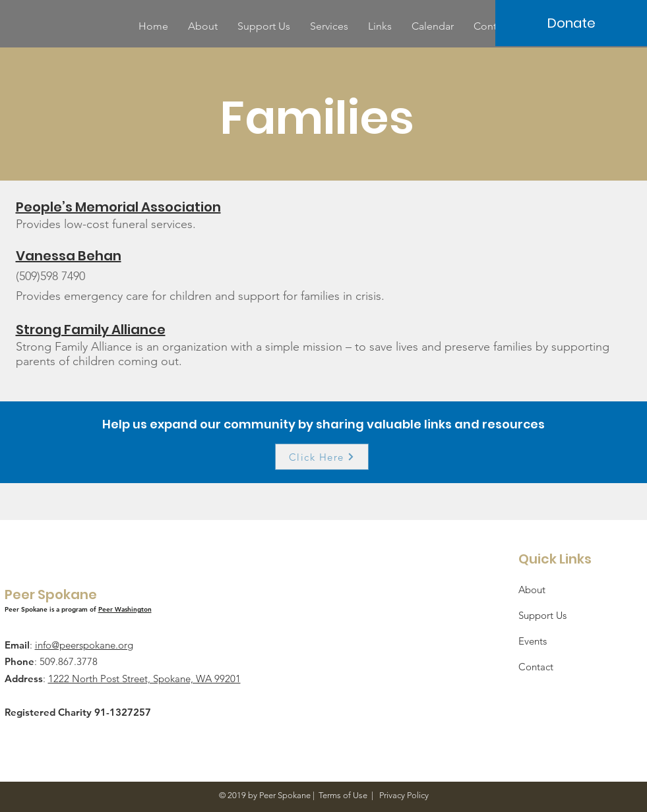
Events (533, 641)
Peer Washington (125, 609)
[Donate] (571, 23)
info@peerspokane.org (84, 645)
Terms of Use (343, 795)
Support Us (542, 615)
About (532, 590)
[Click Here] (322, 457)
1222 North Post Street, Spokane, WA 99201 (144, 679)
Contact (536, 667)
